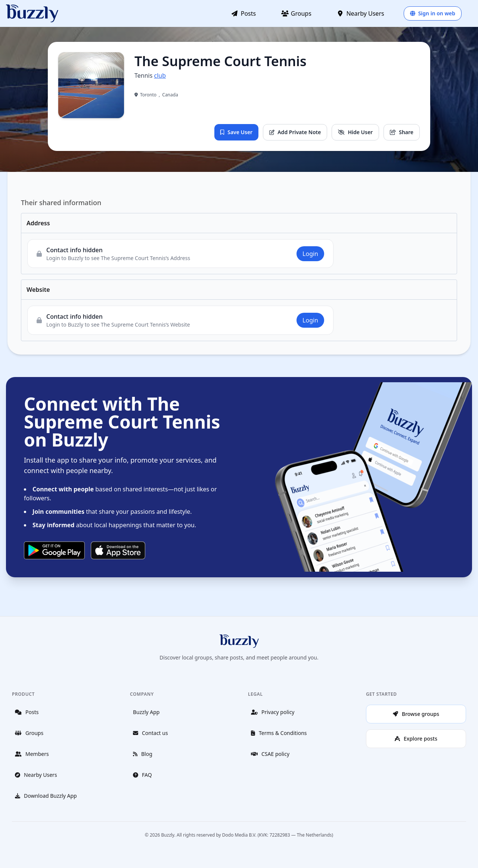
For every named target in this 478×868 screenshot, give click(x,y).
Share (402, 132)
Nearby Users (361, 13)
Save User (236, 132)
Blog (143, 754)
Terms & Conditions (279, 733)
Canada (170, 95)
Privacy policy (273, 712)
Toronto (148, 95)
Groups (296, 13)
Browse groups (416, 714)
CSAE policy (270, 754)
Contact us (150, 733)
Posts (243, 13)
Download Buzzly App (46, 796)
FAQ (142, 775)
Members (32, 754)
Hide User (355, 132)
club (160, 75)
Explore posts (416, 739)
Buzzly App (146, 712)
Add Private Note (295, 132)
